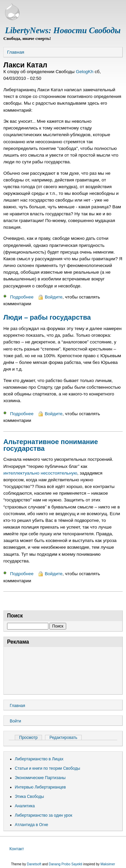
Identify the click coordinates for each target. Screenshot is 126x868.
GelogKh (85, 72)
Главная (16, 52)
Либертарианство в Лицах (39, 759)
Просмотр (31, 738)
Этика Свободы (29, 797)
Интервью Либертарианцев (40, 787)
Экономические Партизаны (40, 778)
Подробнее (22, 297)
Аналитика (25, 806)
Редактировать (63, 738)
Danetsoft (34, 864)
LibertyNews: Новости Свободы (63, 30)
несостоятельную (59, 473)
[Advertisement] (63, 670)
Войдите (54, 297)
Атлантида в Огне (31, 825)
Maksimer (108, 864)
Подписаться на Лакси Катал (6, 601)
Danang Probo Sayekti (66, 864)
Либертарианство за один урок (44, 815)
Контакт (17, 849)
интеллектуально (21, 473)
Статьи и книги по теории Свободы (47, 768)
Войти (15, 721)
